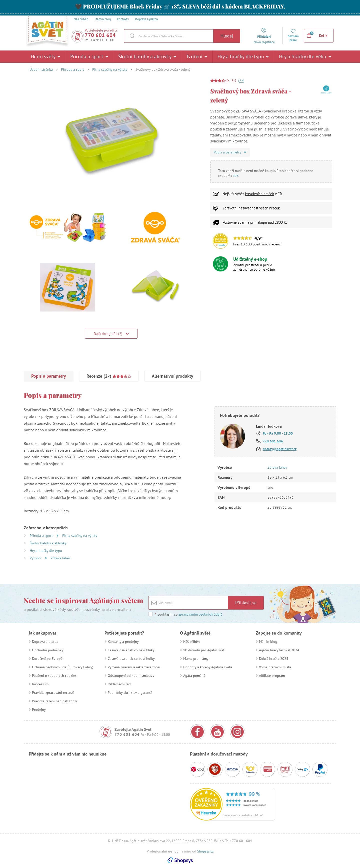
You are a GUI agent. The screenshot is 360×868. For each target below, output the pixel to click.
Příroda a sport (89, 56)
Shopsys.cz (205, 851)
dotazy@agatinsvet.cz (280, 449)
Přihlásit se (246, 603)
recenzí (276, 244)
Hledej (227, 36)
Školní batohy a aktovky (147, 56)
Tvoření (197, 56)
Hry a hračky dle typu (243, 56)
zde (236, 175)
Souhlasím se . (189, 614)
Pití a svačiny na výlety (110, 69)
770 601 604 (100, 35)
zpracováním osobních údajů (200, 614)
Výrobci (36, 558)
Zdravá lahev (61, 558)
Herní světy (45, 56)
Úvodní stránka (41, 69)
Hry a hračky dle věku (305, 56)
